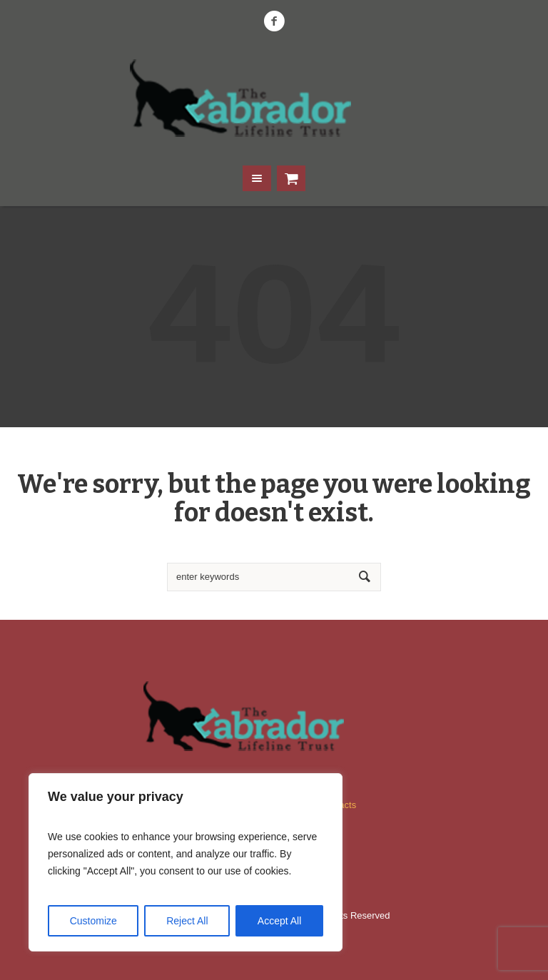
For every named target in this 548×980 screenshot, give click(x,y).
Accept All (279, 921)
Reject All (187, 921)
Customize (93, 921)
